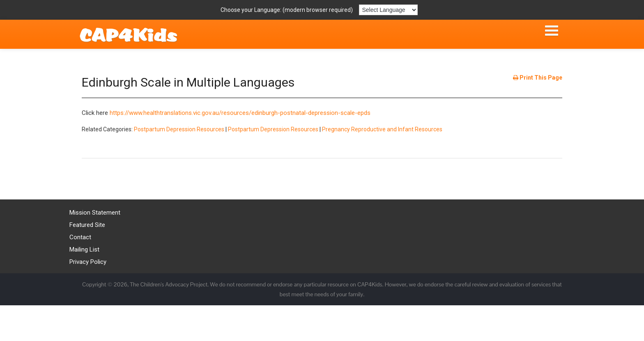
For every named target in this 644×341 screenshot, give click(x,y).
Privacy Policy (88, 262)
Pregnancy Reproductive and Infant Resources (382, 129)
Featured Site (87, 225)
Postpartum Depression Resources (179, 129)
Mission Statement (95, 213)
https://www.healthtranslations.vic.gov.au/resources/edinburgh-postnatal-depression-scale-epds (240, 113)
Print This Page (538, 78)
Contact (80, 237)
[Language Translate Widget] (388, 10)
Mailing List (84, 249)
